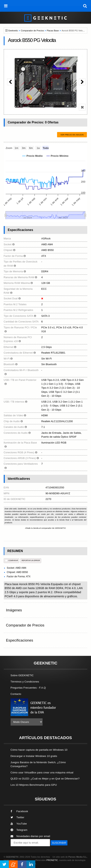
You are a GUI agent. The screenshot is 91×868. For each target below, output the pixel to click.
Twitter (17, 817)
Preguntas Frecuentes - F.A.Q (28, 688)
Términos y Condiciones (25, 682)
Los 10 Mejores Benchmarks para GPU (34, 785)
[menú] (6, 6)
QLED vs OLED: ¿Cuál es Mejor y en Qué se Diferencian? (45, 779)
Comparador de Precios (32, 31)
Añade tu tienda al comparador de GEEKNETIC (46, 528)
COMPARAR (11, 561)
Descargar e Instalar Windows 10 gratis (34, 756)
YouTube (19, 824)
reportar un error (31, 560)
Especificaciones (20, 640)
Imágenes (14, 610)
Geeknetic (13, 31)
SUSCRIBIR (59, 843)
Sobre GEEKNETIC (22, 675)
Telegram (19, 830)
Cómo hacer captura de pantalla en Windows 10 (39, 750)
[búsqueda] (85, 6)
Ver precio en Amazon (72, 135)
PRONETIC (52, 860)
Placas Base (53, 31)
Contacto (16, 694)
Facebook (19, 811)
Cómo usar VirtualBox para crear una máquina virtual (42, 773)
